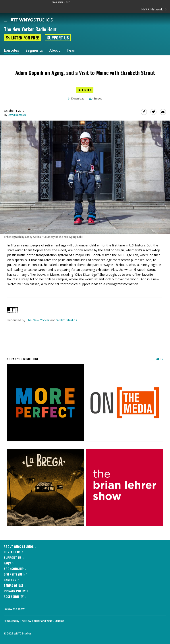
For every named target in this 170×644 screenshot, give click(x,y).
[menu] (6, 20)
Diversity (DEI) (15, 574)
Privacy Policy (16, 591)
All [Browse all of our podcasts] (160, 359)
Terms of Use (15, 585)
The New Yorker (38, 320)
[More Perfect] (45, 403)
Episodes (12, 50)
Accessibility (15, 596)
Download (76, 99)
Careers (11, 580)
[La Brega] (45, 488)
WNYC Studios (67, 320)
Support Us (58, 38)
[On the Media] (125, 403)
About (55, 50)
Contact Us (14, 552)
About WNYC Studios (20, 546)
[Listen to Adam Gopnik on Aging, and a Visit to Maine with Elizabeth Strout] (85, 90)
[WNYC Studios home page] (37, 20)
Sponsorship (15, 569)
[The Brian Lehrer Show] (125, 488)
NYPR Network (154, 9)
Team (71, 50)
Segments (34, 50)
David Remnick (17, 115)
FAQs (9, 563)
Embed (95, 99)
